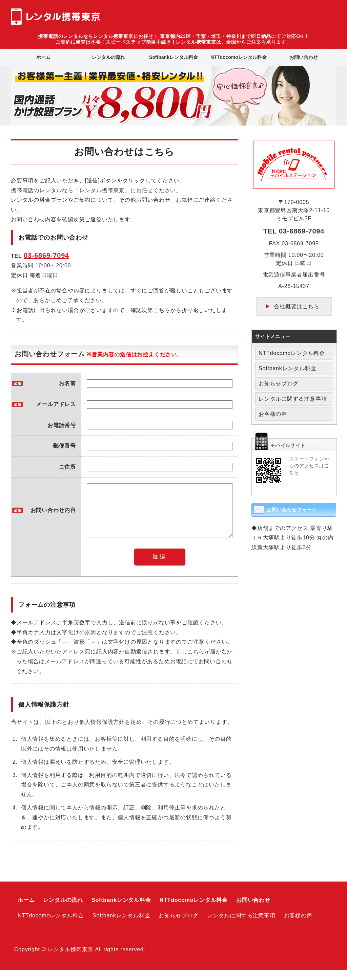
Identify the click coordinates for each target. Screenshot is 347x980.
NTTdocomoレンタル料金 (239, 57)
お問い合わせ (304, 57)
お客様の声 (273, 414)
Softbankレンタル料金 (173, 57)
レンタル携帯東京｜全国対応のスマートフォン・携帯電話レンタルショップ (56, 16)
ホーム (43, 57)
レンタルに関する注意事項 (293, 399)
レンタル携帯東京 (70, 960)
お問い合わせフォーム (292, 510)
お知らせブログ (279, 384)
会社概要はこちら (297, 306)
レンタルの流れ (108, 57)
